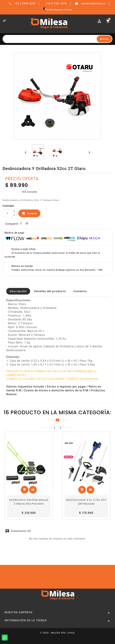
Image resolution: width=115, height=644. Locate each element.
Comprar (29, 214)
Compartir (21, 224)
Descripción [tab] (18, 291)
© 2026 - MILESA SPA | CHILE (57, 633)
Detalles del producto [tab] (50, 291)
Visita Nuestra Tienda (58, 10)
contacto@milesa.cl (93, 3)
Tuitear (27, 224)
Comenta (80, 291)
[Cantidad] (7, 213)
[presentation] (26, 152)
